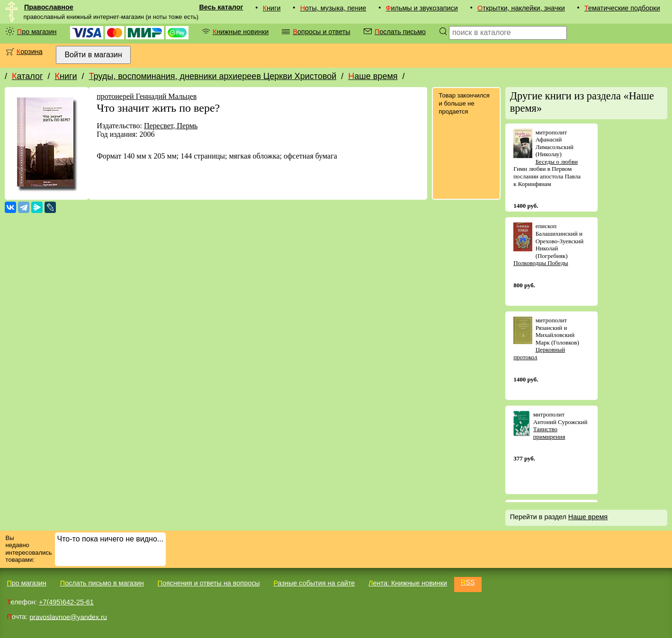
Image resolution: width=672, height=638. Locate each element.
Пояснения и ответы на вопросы (209, 583)
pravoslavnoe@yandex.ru (68, 617)
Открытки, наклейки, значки (521, 8)
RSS (468, 582)
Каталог (27, 76)
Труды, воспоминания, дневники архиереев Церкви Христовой (213, 76)
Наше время (373, 76)
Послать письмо (400, 32)
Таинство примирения (549, 433)
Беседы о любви (557, 162)
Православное (49, 7)
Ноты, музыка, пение (333, 8)
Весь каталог (221, 7)
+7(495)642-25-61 (66, 602)
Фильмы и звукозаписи (422, 8)
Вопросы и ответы (321, 32)
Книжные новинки (241, 32)
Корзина (30, 52)
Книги (272, 8)
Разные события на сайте (314, 583)
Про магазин (37, 32)
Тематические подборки (622, 8)
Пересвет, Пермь (171, 126)
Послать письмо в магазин (102, 583)
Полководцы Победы (541, 263)
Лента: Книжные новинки (408, 583)
